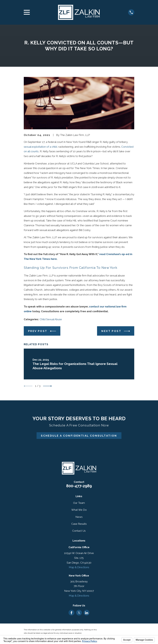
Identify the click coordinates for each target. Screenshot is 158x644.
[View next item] (47, 386)
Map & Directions (79, 567)
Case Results (79, 524)
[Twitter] (79, 613)
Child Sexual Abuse (51, 319)
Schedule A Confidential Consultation (79, 436)
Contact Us (79, 531)
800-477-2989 (79, 486)
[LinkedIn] (87, 613)
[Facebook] (71, 613)
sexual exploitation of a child (40, 147)
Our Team (79, 503)
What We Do (79, 510)
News (79, 517)
